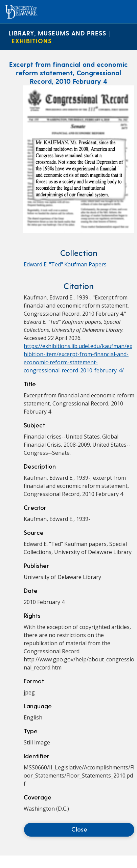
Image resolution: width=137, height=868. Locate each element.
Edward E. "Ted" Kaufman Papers (65, 264)
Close (79, 829)
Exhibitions (32, 41)
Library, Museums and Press (57, 33)
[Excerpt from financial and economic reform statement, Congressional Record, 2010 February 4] (79, 231)
